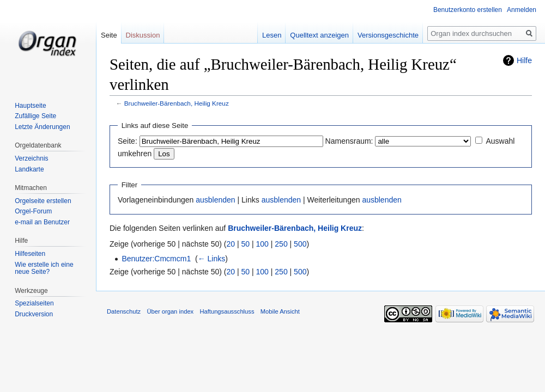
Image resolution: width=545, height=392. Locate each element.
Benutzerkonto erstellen (468, 10)
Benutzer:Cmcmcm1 (156, 259)
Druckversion (34, 314)
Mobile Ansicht (280, 311)
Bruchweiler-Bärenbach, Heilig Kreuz (177, 103)
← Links (212, 259)
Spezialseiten (34, 303)
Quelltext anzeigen (319, 35)
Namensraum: (349, 141)
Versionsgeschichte (388, 35)
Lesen (272, 35)
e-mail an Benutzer (42, 222)
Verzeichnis (31, 158)
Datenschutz (124, 311)
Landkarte (29, 169)
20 (231, 244)
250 (281, 244)
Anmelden (522, 10)
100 (262, 244)
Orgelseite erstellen (43, 201)
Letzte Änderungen (42, 127)
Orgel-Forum (33, 211)
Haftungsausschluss (227, 311)
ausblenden (215, 200)
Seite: (128, 141)
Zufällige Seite (35, 116)
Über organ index (170, 311)
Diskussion (143, 35)
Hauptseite (30, 106)
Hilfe (524, 60)
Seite (109, 35)
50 (246, 244)
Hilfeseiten (30, 254)
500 (300, 244)
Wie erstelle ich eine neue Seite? (44, 268)
